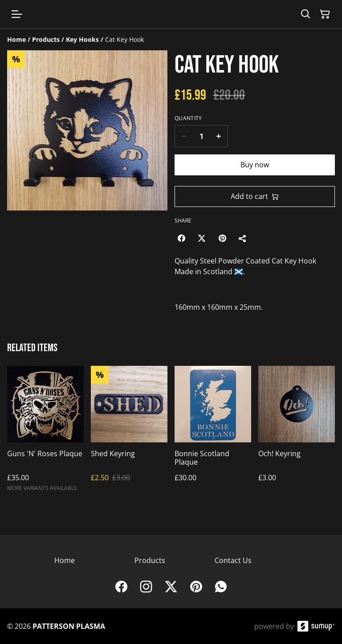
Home (65, 560)
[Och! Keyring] (297, 433)
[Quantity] (201, 136)
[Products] (46, 39)
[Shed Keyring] (129, 433)
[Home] (16, 39)
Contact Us (233, 560)
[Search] (305, 14)
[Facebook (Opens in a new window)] (181, 238)
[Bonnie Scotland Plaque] (213, 433)
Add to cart (255, 196)
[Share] (243, 238)
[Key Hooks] (82, 39)
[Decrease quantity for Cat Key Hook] (184, 136)
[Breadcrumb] (171, 40)
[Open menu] (17, 14)
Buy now (255, 165)
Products (150, 560)
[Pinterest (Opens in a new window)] (222, 238)
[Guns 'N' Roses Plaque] (45, 433)
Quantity (188, 118)
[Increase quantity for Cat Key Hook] (219, 136)
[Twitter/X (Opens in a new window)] (202, 238)
